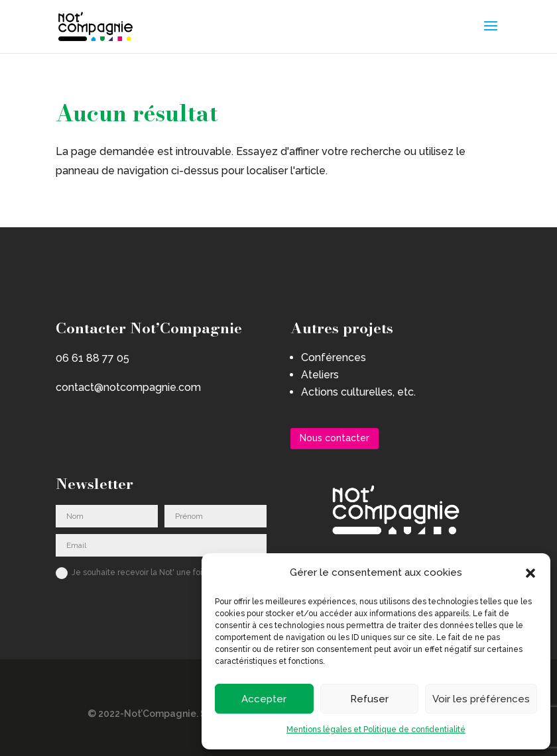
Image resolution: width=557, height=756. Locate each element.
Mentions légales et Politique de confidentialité (376, 729)
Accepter (264, 699)
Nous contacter (335, 438)
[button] (530, 573)
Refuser (369, 699)
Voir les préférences (481, 699)
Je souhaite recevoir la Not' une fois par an (144, 573)
